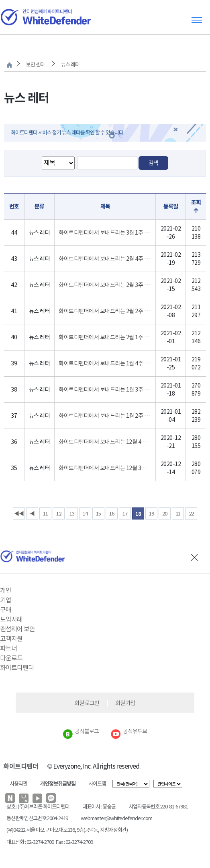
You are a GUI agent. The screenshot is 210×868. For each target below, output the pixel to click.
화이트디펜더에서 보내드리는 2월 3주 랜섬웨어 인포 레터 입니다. (105, 285)
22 (191, 514)
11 (45, 514)
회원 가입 (125, 703)
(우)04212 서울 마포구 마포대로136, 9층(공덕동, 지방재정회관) (67, 830)
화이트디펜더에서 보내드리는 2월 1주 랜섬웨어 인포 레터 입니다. (105, 337)
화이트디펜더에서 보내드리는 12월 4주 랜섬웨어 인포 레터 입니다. (105, 442)
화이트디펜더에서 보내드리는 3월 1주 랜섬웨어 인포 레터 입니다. (105, 233)
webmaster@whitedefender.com (116, 818)
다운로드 (11, 658)
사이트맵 (97, 784)
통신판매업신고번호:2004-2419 (37, 818)
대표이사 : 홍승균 (99, 807)
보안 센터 (35, 65)
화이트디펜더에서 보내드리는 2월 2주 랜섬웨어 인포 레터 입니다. (105, 311)
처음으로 (9, 65)
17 (125, 514)
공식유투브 (129, 731)
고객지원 (11, 639)
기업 (6, 600)
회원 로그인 (87, 703)
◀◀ (19, 514)
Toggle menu (197, 20)
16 (112, 514)
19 (151, 514)
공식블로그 (81, 731)
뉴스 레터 (70, 65)
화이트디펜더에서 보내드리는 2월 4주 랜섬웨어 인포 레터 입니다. (105, 259)
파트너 (8, 648)
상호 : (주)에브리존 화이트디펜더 (38, 807)
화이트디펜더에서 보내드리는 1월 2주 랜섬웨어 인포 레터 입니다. (105, 416)
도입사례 (11, 619)
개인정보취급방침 (58, 784)
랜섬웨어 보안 (17, 629)
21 (178, 514)
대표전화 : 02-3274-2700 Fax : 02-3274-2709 (50, 842)
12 (59, 514)
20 (165, 514)
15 (98, 514)
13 (72, 514)
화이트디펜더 (17, 668)
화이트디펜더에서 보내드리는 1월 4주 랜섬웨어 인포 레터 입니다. (105, 363)
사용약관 (18, 784)
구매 (6, 610)
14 (85, 514)
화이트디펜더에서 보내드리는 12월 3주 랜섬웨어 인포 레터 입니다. (105, 468)
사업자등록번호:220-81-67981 (158, 807)
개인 (6, 590)
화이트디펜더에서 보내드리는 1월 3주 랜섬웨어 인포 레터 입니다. (105, 390)
